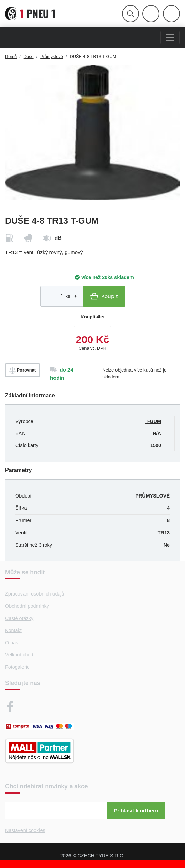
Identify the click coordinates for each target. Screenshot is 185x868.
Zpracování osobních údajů (35, 594)
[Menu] (170, 38)
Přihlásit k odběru (136, 811)
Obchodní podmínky (27, 606)
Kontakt (13, 630)
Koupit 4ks (93, 317)
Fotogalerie (17, 667)
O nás (12, 643)
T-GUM (153, 421)
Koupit (104, 296)
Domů (11, 57)
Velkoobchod (19, 655)
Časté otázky (19, 618)
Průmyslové (52, 57)
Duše (29, 57)
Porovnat (22, 371)
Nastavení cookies (25, 830)
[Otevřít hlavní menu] (130, 14)
